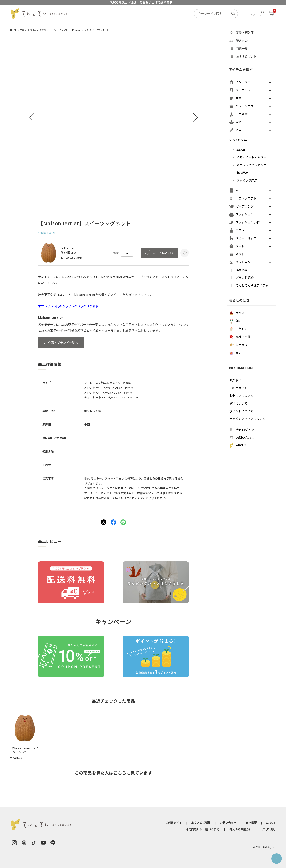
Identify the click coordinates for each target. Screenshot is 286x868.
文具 (22, 30)
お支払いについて (241, 396)
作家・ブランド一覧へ (63, 343)
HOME (13, 30)
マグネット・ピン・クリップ (54, 30)
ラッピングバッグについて (247, 419)
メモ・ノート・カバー (251, 157)
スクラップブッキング (251, 165)
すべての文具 (238, 140)
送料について (238, 404)
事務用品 (32, 30)
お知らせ (235, 380)
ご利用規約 (268, 830)
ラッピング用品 (247, 181)
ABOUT (271, 823)
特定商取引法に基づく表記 (202, 830)
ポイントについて (241, 411)
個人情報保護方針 (240, 830)
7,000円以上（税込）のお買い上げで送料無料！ (143, 3)
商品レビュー (50, 542)
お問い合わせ (228, 823)
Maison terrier (48, 232)
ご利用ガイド (238, 388)
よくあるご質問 (201, 823)
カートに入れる (163, 253)
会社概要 (251, 823)
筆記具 (241, 150)
